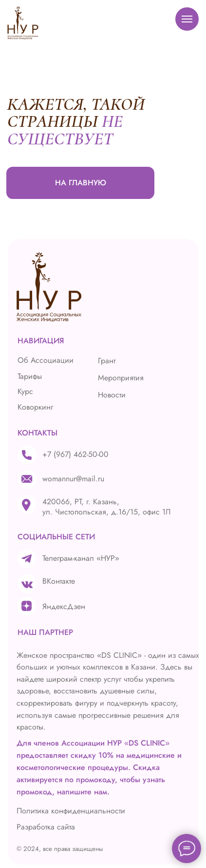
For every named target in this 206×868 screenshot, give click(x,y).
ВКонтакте (59, 581)
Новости (112, 395)
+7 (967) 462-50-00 (75, 454)
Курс (25, 391)
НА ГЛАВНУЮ (81, 183)
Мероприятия (121, 378)
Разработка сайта (46, 827)
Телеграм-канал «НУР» (81, 558)
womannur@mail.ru (73, 479)
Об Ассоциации (46, 360)
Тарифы (30, 376)
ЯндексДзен (64, 606)
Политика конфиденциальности (71, 811)
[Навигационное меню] (187, 19)
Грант (107, 361)
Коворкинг (35, 407)
